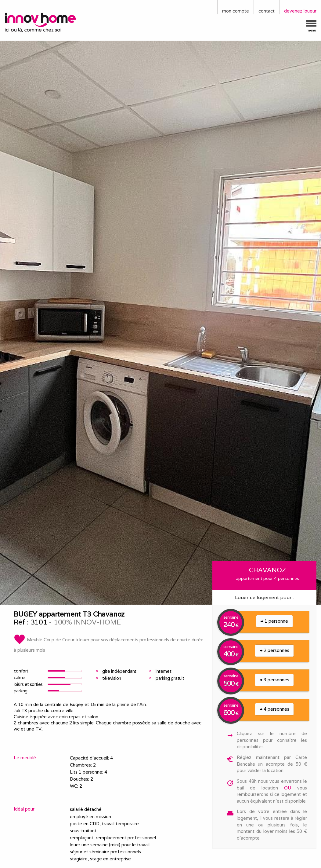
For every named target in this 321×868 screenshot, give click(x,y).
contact (267, 11)
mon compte (236, 11)
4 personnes (274, 709)
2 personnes (274, 650)
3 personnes (274, 680)
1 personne (274, 621)
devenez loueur (300, 11)
